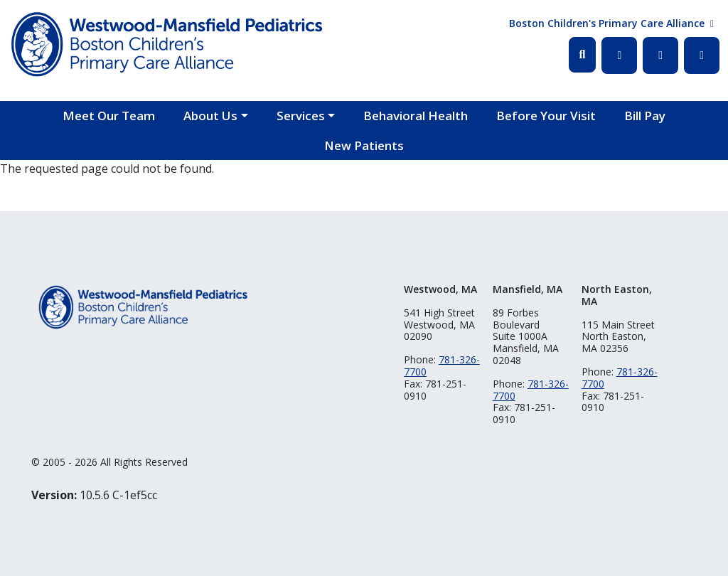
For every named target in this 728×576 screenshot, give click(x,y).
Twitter (660, 55)
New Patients (364, 145)
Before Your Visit (546, 116)
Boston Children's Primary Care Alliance (607, 23)
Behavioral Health (416, 116)
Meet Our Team (109, 116)
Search (583, 55)
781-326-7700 (442, 366)
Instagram (702, 55)
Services (301, 116)
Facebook (619, 55)
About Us (210, 116)
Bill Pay (645, 116)
